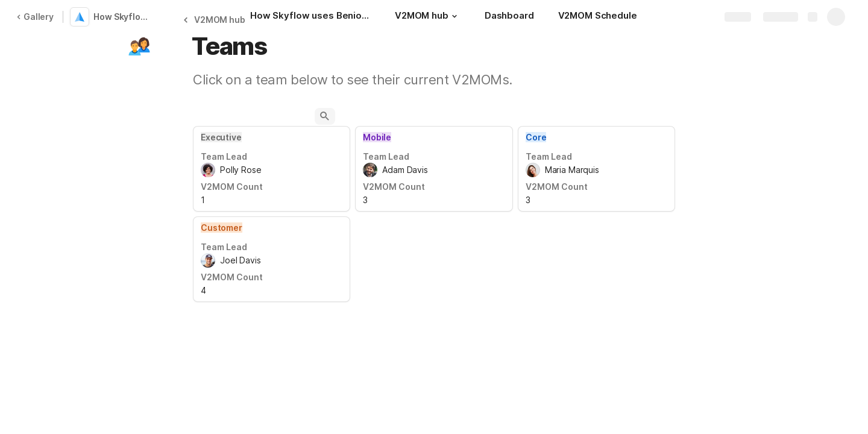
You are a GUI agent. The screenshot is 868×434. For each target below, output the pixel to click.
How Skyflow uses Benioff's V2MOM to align (123, 17)
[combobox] (272, 170)
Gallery (35, 17)
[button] (454, 16)
